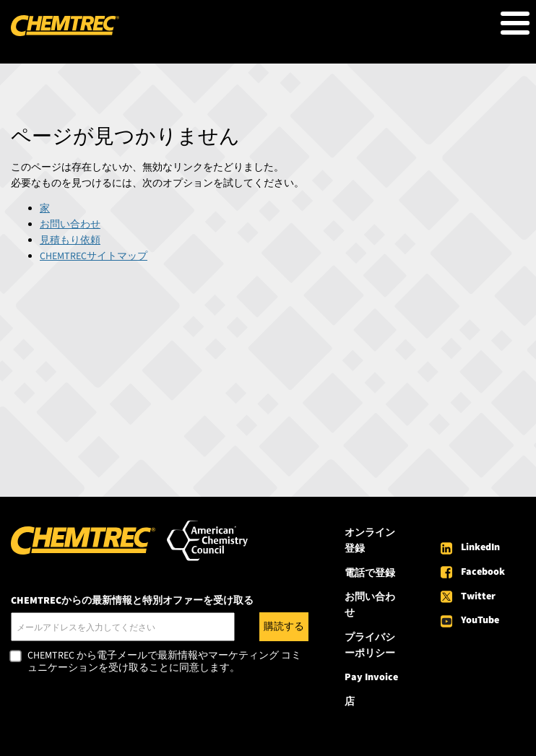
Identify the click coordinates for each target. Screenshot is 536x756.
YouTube (480, 620)
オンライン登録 (370, 541)
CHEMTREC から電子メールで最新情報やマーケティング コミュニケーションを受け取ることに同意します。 (164, 662)
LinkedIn (480, 547)
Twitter (478, 596)
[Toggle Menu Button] (515, 23)
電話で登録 (370, 573)
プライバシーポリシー (370, 646)
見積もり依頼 (70, 240)
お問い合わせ (70, 225)
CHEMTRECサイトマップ (94, 256)
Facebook (483, 572)
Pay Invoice (371, 677)
